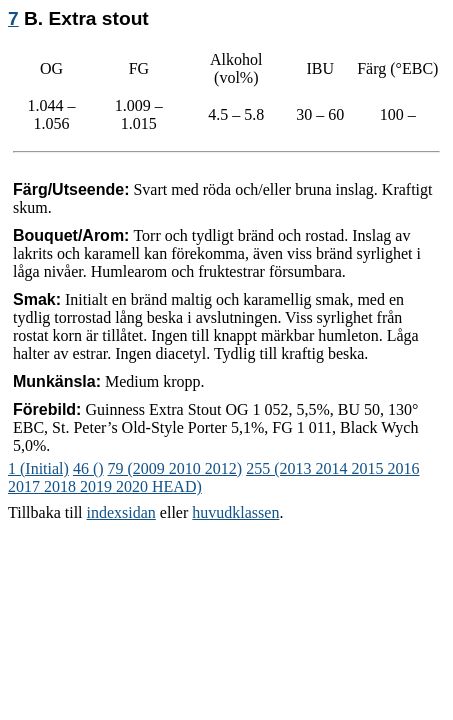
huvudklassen (235, 512)
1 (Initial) (38, 468)
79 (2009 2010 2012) (175, 468)
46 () (88, 468)
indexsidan (121, 512)
